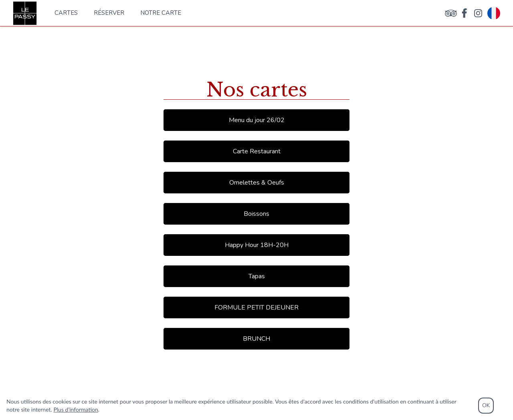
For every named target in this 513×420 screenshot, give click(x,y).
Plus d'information (76, 409)
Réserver (109, 13)
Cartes (66, 13)
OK (486, 405)
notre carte (161, 13)
